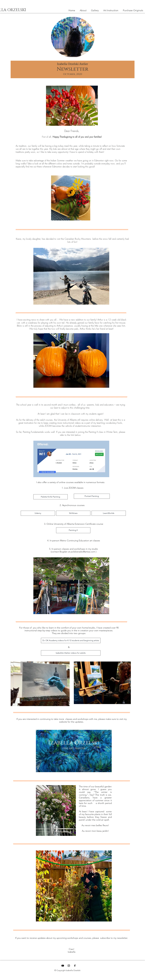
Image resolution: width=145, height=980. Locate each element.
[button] (111, 10)
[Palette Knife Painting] (51, 497)
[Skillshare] (73, 513)
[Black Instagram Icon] (69, 966)
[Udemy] (38, 513)
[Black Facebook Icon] (75, 966)
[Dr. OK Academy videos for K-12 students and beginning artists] (71, 640)
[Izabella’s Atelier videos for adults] (71, 653)
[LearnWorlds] (109, 513)
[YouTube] (63, 966)
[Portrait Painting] (92, 496)
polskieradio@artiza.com (83, 552)
